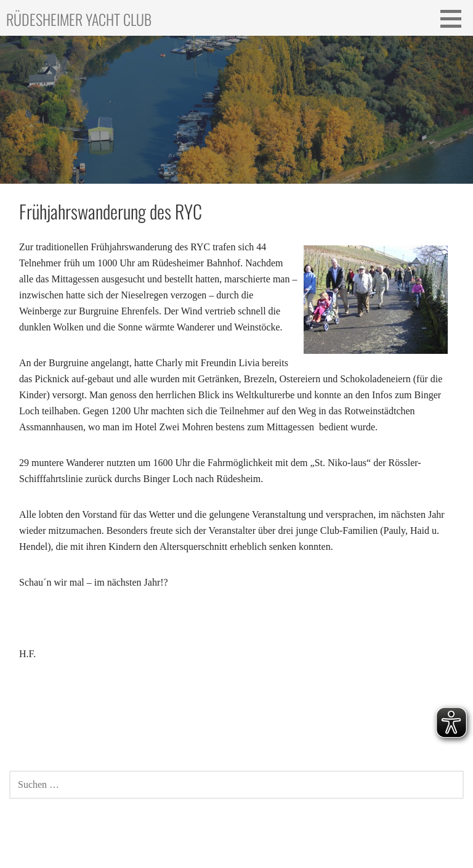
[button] (455, 18)
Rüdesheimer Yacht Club (79, 19)
